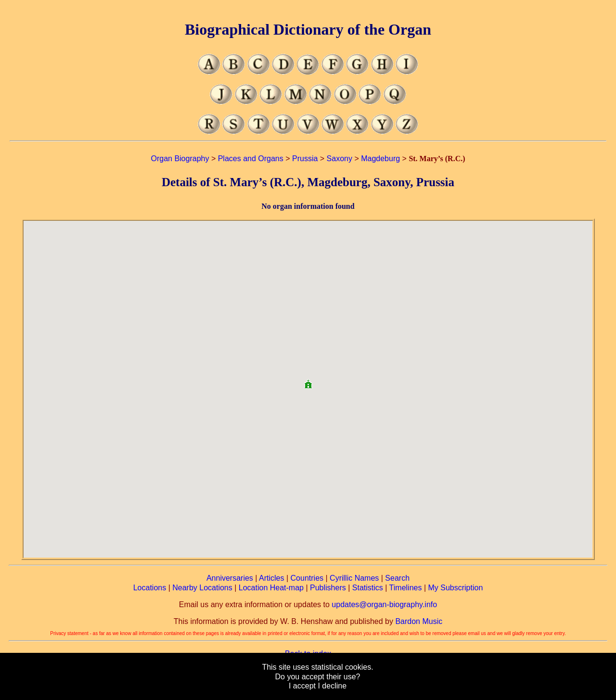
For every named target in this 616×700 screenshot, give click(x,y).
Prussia (305, 159)
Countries (307, 578)
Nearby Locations (202, 588)
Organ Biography (180, 159)
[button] (308, 380)
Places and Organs (251, 159)
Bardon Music (419, 621)
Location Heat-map (271, 588)
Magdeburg (380, 159)
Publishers (328, 588)
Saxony (340, 159)
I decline (332, 686)
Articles (271, 578)
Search (397, 578)
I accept (302, 686)
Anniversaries (230, 578)
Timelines (406, 588)
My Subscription (455, 588)
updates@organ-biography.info (384, 605)
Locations (150, 588)
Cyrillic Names (354, 578)
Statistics (368, 588)
